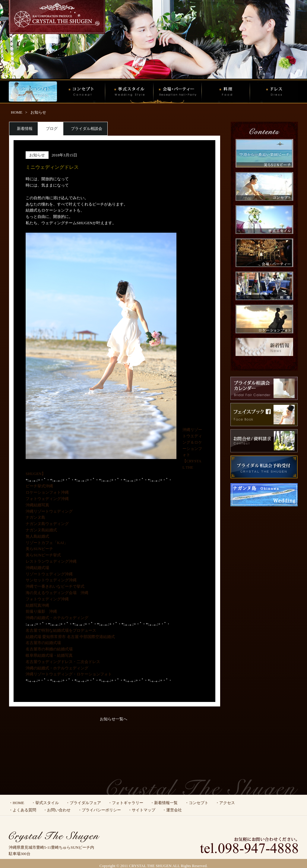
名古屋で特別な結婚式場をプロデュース (61, 630)
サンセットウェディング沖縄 (51, 580)
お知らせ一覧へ (114, 719)
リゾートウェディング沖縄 (49, 574)
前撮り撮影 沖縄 (41, 611)
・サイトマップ (142, 810)
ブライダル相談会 (87, 129)
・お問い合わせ (57, 810)
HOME (17, 112)
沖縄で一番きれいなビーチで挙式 (55, 586)
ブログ (52, 129)
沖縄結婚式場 (37, 568)
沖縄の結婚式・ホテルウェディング (57, 618)
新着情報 (25, 129)
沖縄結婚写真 (37, 505)
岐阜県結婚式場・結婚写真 (49, 655)
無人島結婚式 (37, 536)
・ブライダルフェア (83, 803)
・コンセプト (197, 803)
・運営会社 (172, 810)
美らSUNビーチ (39, 549)
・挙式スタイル (45, 803)
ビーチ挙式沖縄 (39, 486)
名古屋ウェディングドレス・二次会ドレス (63, 662)
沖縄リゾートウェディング (49, 511)
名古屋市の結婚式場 (43, 643)
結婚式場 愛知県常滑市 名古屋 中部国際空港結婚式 (70, 637)
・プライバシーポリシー (99, 810)
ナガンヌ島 (35, 517)
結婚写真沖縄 (37, 605)
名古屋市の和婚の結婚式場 (49, 649)
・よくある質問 (22, 810)
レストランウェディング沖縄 (51, 561)
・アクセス (225, 803)
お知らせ (38, 112)
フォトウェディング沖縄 (47, 499)
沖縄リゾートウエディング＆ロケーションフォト (192, 442)
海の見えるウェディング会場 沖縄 (57, 593)
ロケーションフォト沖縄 (47, 492)
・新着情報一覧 (164, 803)
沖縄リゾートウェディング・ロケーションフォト (69, 674)
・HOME (16, 803)
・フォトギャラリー (126, 803)
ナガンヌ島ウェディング (47, 524)
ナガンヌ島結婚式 (41, 530)
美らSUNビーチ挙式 (43, 555)
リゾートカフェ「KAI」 (47, 543)
